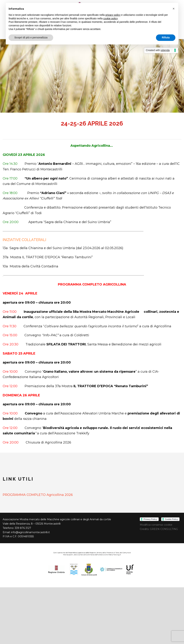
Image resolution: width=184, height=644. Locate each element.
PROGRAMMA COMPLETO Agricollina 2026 (38, 495)
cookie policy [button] (110, 18)
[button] (174, 9)
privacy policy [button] (113, 15)
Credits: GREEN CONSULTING (159, 529)
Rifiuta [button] (166, 37)
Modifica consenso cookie (156, 525)
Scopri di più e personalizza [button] (31, 37)
